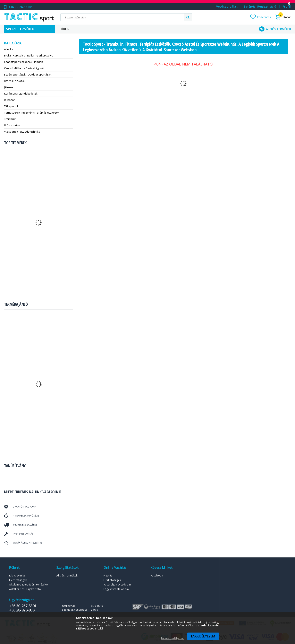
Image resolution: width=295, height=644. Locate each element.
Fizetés (108, 576)
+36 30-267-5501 (23, 606)
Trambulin (10, 119)
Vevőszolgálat (227, 6)
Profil (287, 6)
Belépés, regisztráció (260, 6)
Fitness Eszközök (15, 81)
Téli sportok (11, 106)
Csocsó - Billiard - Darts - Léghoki (24, 68)
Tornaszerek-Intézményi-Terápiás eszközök (32, 113)
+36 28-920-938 (22, 610)
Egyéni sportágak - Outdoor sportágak (28, 74)
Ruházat (9, 100)
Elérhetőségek (18, 580)
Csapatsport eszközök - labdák (23, 62)
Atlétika (9, 49)
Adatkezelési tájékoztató (25, 589)
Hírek (64, 29)
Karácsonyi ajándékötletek (21, 94)
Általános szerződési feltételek (29, 585)
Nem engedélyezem (173, 638)
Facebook (157, 576)
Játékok (9, 87)
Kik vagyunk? (17, 576)
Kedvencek (264, 17)
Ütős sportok (12, 125)
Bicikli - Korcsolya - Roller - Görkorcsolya (29, 55)
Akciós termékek (67, 576)
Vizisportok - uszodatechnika (22, 132)
